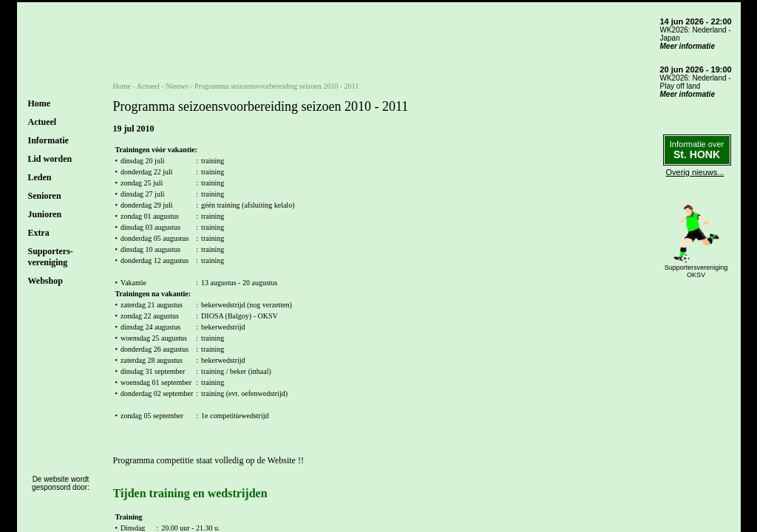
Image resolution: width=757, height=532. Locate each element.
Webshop (45, 281)
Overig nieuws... (695, 172)
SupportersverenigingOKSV (696, 271)
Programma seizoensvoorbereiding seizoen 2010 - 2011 (276, 86)
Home (40, 103)
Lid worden (50, 159)
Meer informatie (688, 46)
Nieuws (177, 86)
